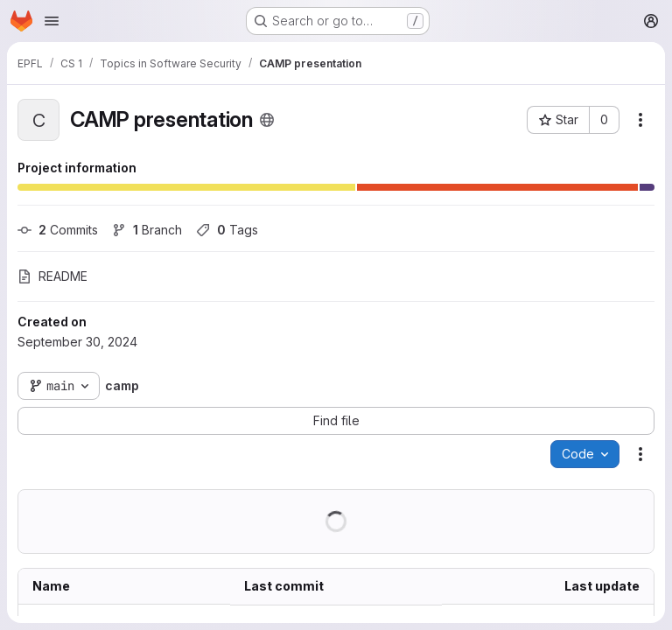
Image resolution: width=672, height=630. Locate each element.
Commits (58, 230)
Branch (147, 230)
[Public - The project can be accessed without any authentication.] (267, 120)
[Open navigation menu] (52, 21)
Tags (227, 230)
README (52, 276)
